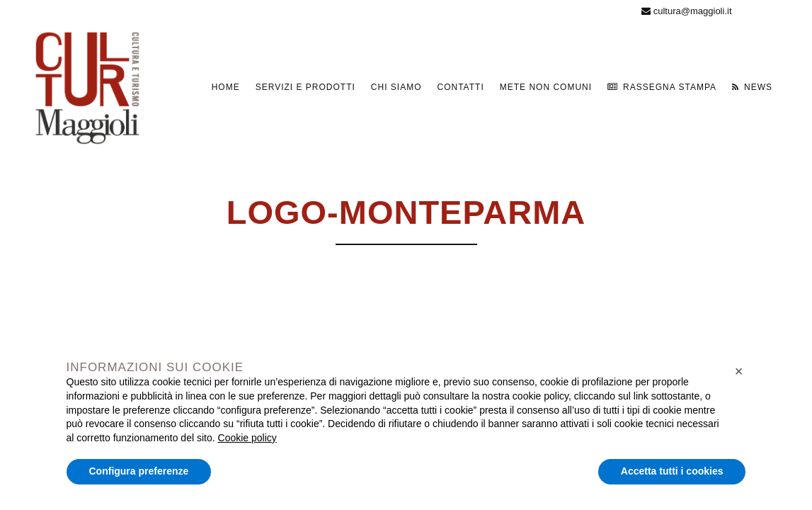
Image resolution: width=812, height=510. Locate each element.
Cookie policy (247, 438)
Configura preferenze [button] (139, 471)
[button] (739, 371)
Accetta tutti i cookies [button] (672, 471)
